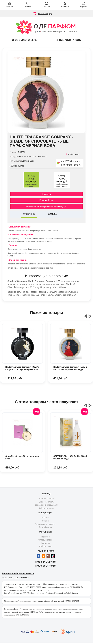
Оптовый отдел (45, 540)
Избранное (73, 154)
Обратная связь (46, 508)
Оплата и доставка (46, 499)
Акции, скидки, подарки (45, 524)
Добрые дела (45, 546)
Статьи (45, 521)
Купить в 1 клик (46, 200)
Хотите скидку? (45, 14)
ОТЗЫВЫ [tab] (53, 214)
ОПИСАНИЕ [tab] (29, 214)
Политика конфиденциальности (18, 573)
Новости (45, 518)
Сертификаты (45, 527)
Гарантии (45, 537)
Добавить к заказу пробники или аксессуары (46, 206)
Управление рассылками (46, 505)
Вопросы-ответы (46, 502)
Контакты (45, 543)
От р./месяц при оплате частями (71, 163)
